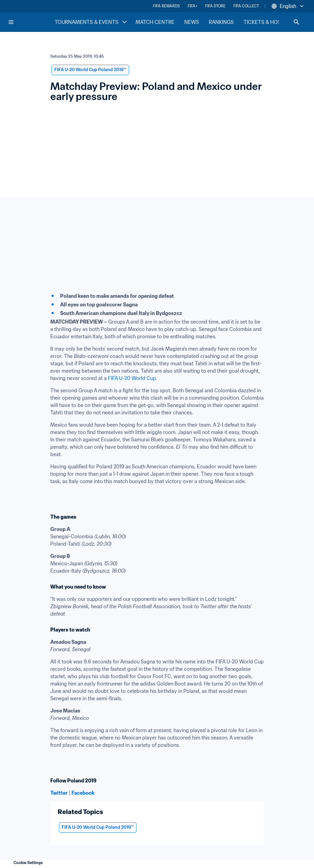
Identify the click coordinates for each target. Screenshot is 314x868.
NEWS (192, 22)
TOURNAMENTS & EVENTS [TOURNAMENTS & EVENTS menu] (91, 22)
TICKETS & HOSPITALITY (273, 22)
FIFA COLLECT (246, 6)
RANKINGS (221, 22)
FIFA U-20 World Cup (132, 378)
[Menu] (11, 22)
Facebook (83, 793)
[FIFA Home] (31, 22)
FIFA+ (192, 6)
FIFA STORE (215, 6)
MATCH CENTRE (155, 22)
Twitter (59, 793)
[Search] (297, 22)
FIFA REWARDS (166, 6)
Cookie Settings (28, 863)
